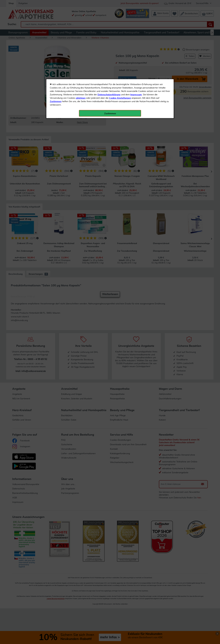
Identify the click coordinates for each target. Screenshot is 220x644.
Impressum (136, 70)
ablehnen (81, 73)
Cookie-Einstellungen (120, 73)
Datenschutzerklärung (109, 70)
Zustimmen (56, 76)
